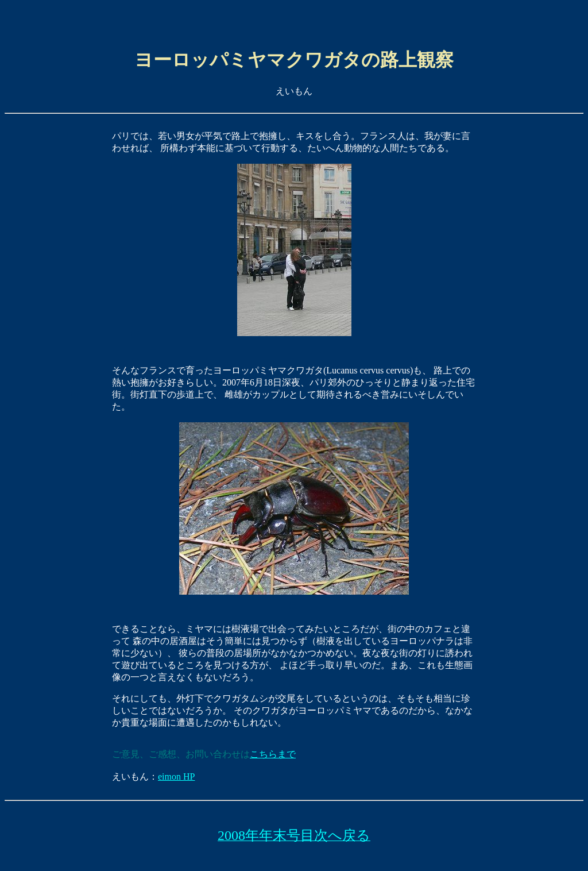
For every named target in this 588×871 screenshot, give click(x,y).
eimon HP (176, 778)
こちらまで (273, 755)
